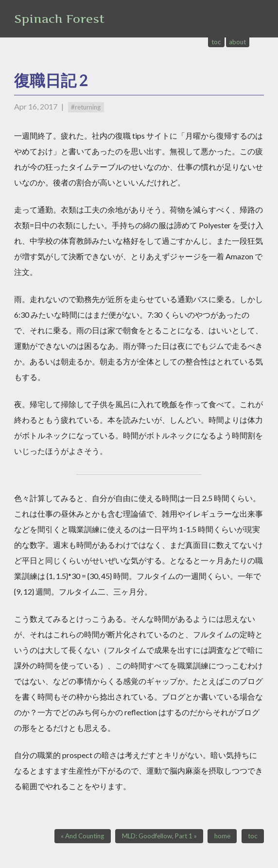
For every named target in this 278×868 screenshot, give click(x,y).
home (222, 836)
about (237, 42)
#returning (86, 107)
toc (216, 42)
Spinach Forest (59, 19)
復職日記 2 (51, 80)
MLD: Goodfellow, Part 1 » (159, 836)
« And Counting (82, 836)
